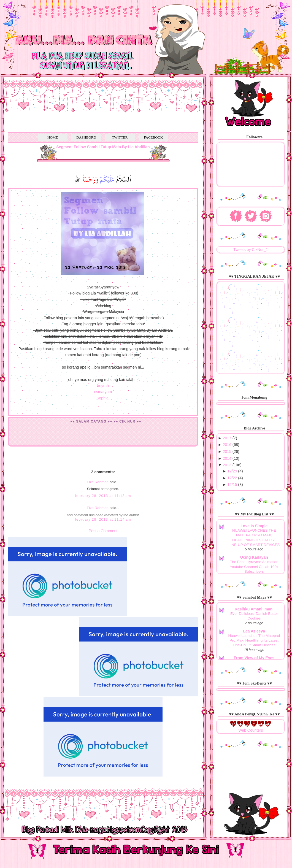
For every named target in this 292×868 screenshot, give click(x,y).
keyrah (103, 386)
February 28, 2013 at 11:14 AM (103, 520)
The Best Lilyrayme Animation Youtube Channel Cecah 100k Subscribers (254, 567)
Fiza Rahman (98, 482)
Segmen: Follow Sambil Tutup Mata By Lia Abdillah (103, 147)
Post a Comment (103, 531)
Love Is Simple (254, 526)
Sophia (102, 398)
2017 (227, 438)
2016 (227, 445)
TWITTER (120, 137)
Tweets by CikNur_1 (251, 250)
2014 (227, 458)
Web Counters (251, 730)
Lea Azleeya (254, 631)
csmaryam (103, 392)
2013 (227, 465)
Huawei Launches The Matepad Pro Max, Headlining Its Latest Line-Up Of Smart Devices (254, 640)
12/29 (232, 471)
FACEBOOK (153, 137)
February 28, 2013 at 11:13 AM (103, 496)
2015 (227, 451)
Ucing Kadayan (254, 557)
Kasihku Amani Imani (254, 609)
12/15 (232, 485)
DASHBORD (86, 137)
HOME (53, 137)
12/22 (232, 478)
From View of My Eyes (254, 658)
